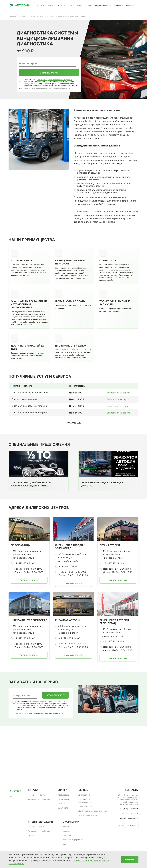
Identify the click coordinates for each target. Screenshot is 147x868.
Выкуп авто (63, 808)
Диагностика (84, 795)
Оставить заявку (49, 73)
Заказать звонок (29, 580)
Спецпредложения (103, 6)
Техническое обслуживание (85, 801)
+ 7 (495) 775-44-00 (69, 638)
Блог (64, 844)
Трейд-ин (62, 804)
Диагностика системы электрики (30, 413)
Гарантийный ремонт (88, 815)
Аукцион (79, 6)
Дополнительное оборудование (93, 811)
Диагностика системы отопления (30, 406)
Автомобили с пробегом (39, 799)
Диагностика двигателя (24, 399)
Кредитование (64, 795)
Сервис (89, 6)
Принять (130, 859)
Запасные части (86, 806)
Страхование (63, 799)
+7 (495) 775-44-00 (46, 6)
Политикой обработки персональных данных (54, 80)
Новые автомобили (37, 795)
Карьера (66, 831)
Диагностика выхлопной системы (30, 393)
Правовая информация (73, 840)
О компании (119, 6)
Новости (66, 827)
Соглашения (28, 83)
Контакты (130, 6)
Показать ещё (73, 423)
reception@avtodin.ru (129, 818)
